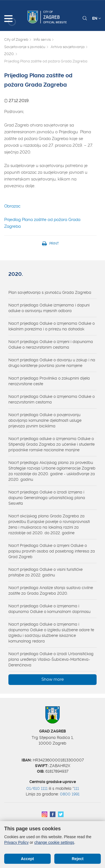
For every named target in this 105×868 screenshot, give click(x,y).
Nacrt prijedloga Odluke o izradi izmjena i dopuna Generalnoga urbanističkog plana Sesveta (47, 498)
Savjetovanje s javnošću (25, 47)
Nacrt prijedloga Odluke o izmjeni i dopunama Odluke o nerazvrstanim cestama (51, 344)
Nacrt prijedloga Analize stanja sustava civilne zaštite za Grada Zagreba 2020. (51, 590)
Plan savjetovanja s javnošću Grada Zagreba (50, 292)
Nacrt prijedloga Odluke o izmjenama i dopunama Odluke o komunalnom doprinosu (49, 609)
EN (96, 18)
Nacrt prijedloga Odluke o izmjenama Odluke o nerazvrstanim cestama (52, 399)
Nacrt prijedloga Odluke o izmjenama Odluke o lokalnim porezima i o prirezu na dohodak (52, 326)
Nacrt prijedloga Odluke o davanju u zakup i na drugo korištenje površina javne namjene (52, 363)
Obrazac (12, 206)
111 (76, 788)
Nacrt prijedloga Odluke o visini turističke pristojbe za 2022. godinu (46, 572)
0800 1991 (70, 794)
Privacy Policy (16, 842)
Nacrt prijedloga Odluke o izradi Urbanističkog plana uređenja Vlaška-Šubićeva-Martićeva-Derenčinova (51, 659)
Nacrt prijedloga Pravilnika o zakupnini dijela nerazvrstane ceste (49, 381)
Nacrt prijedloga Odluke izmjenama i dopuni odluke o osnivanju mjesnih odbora (49, 308)
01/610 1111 (37, 788)
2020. (9, 54)
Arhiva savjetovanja (68, 47)
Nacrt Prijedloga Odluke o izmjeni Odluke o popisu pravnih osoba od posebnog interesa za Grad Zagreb (52, 551)
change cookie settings (54, 842)
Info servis (42, 40)
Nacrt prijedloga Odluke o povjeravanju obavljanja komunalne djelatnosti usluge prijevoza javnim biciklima (45, 420)
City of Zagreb (16, 40)
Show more (53, 679)
